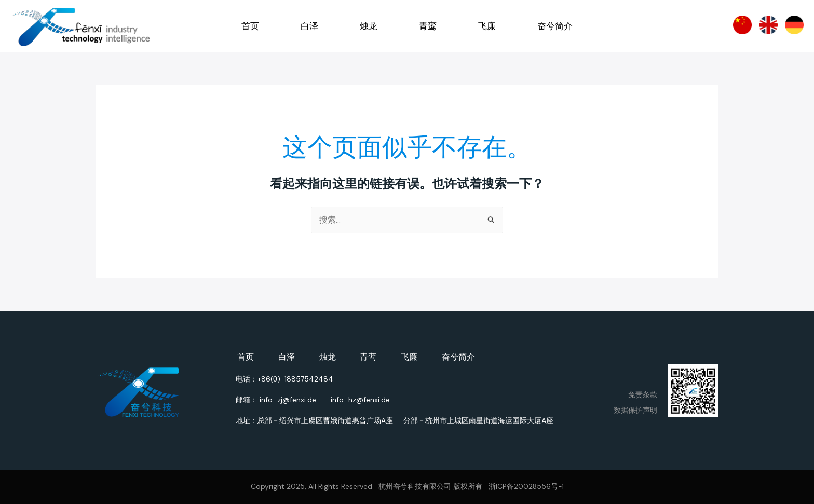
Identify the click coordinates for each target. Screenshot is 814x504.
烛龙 (369, 26)
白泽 (309, 26)
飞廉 (487, 26)
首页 (250, 26)
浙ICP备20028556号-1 (526, 487)
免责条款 (643, 394)
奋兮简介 (555, 26)
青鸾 (428, 26)
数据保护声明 (635, 410)
